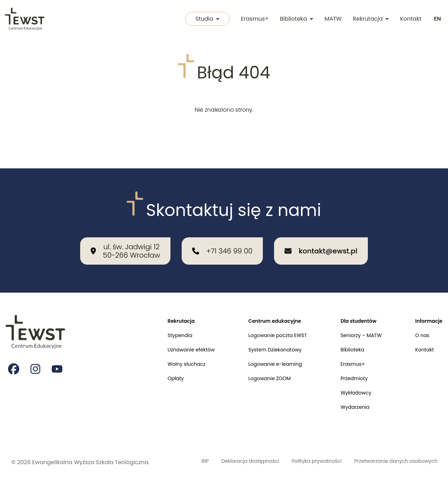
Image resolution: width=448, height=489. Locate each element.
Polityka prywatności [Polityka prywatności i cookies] (289, 458)
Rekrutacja (369, 19)
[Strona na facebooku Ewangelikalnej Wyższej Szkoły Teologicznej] (14, 350)
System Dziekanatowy (261, 333)
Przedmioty (346, 366)
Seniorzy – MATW (354, 317)
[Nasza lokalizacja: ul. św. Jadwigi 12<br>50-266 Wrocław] (125, 230)
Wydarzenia (347, 398)
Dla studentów (351, 301)
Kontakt (409, 19)
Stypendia (157, 317)
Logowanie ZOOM (254, 366)
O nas (419, 317)
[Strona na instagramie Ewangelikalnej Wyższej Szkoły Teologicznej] (36, 350)
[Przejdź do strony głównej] (25, 20)
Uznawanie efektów (170, 333)
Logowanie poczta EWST (264, 317)
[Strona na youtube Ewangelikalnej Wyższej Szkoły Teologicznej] (59, 350)
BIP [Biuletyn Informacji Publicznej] (175, 454)
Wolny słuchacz (164, 350)
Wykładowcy (348, 382)
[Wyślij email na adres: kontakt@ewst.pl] (321, 230)
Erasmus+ (253, 19)
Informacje (427, 301)
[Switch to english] (437, 20)
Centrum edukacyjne (260, 301)
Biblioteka (295, 19)
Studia (204, 19)
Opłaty (152, 366)
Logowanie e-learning (261, 350)
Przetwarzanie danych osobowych (373, 458)
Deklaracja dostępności (210, 458)
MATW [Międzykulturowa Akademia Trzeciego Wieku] (332, 19)
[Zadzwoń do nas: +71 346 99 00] (222, 230)
